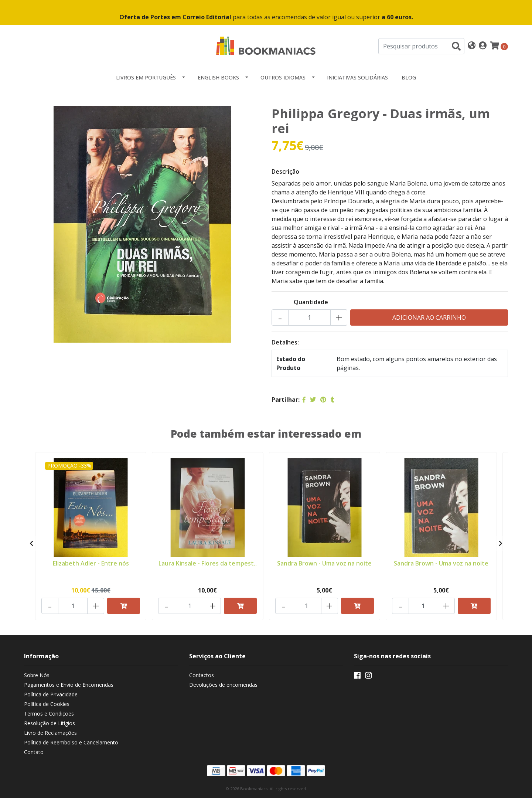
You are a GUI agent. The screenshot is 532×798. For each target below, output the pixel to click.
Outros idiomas (283, 77)
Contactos (202, 675)
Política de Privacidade (51, 694)
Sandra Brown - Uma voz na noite (324, 563)
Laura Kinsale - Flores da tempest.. (208, 563)
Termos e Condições (49, 714)
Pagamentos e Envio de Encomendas (69, 685)
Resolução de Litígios (50, 723)
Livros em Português (146, 77)
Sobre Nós (37, 675)
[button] (472, 46)
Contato (34, 752)
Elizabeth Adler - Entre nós (91, 563)
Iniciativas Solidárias (357, 77)
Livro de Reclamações (50, 733)
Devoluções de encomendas (223, 685)
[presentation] (31, 543)
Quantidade (311, 302)
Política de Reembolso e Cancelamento (71, 742)
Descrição (285, 172)
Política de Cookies (47, 704)
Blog (409, 77)
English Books (218, 77)
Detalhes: (285, 342)
